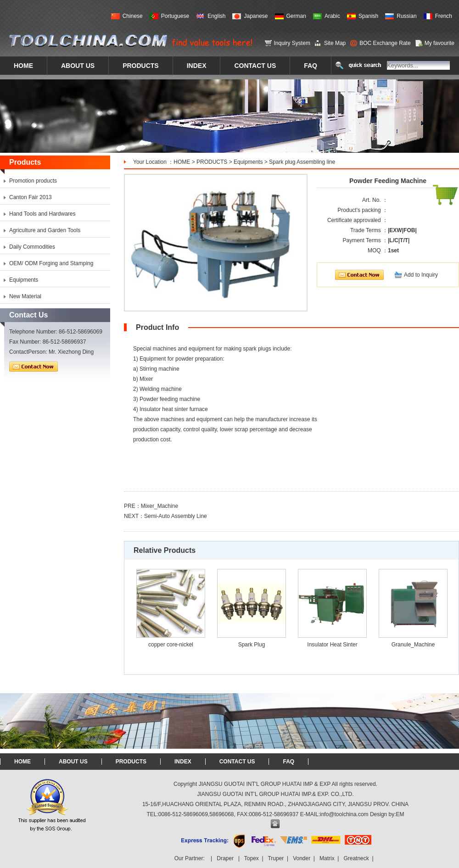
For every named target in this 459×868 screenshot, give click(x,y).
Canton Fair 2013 (31, 197)
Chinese (133, 16)
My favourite (439, 43)
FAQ (288, 762)
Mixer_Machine (160, 506)
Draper (225, 858)
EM (400, 814)
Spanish (368, 16)
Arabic (332, 16)
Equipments (248, 162)
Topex (252, 858)
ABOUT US (73, 762)
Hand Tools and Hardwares (42, 214)
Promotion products (33, 181)
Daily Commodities (32, 247)
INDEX (183, 762)
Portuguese (175, 16)
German (296, 16)
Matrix (327, 858)
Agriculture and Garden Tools (45, 230)
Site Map (335, 43)
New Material (25, 296)
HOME (182, 162)
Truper (276, 858)
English (216, 16)
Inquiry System (292, 43)
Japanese (256, 16)
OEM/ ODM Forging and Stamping (51, 263)
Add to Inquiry (421, 275)
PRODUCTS (212, 162)
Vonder (302, 858)
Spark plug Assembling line (302, 162)
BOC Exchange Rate (385, 43)
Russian (406, 16)
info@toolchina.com (344, 814)
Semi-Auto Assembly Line (176, 516)
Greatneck (356, 858)
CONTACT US (237, 762)
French (444, 16)
